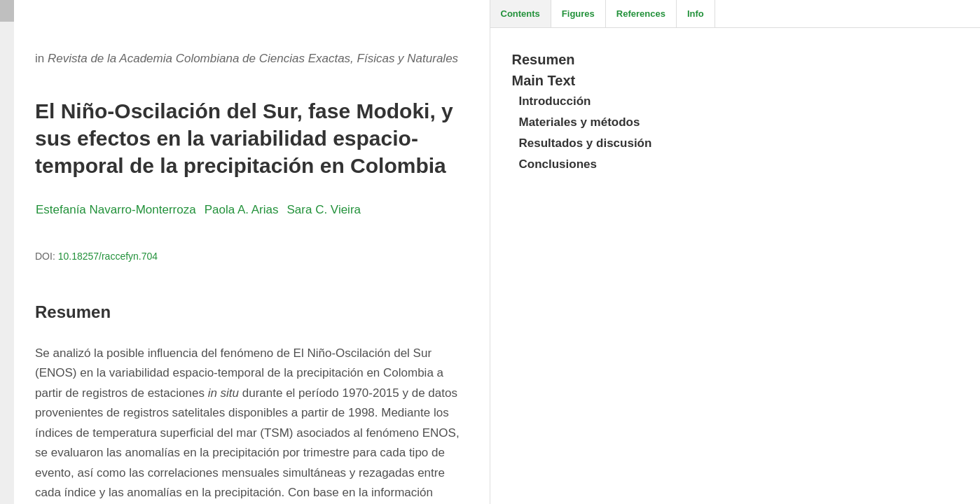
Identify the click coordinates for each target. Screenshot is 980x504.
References (641, 14)
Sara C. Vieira (324, 210)
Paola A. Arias (242, 210)
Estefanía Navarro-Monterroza (116, 210)
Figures (578, 14)
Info (696, 14)
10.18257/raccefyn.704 (108, 256)
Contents (520, 14)
